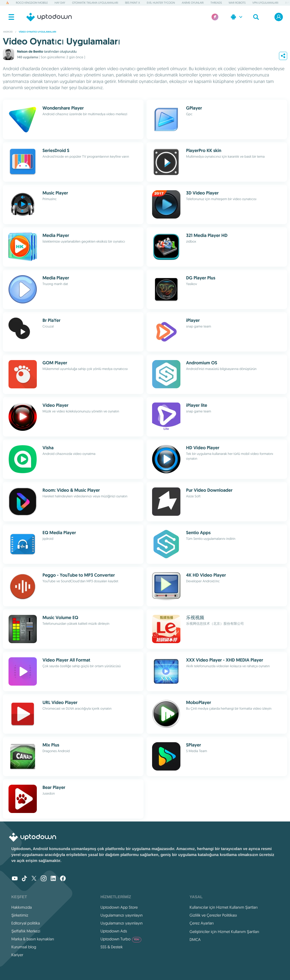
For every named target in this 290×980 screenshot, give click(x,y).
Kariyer (17, 955)
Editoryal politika (26, 923)
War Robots (237, 3)
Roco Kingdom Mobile (32, 3)
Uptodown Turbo (121, 939)
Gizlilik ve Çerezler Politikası (213, 915)
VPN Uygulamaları (265, 3)
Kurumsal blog (24, 947)
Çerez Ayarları (201, 923)
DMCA (195, 940)
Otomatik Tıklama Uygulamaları (95, 3)
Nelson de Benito (30, 52)
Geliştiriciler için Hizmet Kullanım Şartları (224, 932)
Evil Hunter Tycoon (161, 3)
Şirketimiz (20, 915)
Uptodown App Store (119, 907)
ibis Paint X (132, 3)
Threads (216, 3)
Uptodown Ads (114, 931)
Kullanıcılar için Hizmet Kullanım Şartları (224, 907)
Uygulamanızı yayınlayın (122, 915)
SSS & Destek (112, 947)
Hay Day (60, 3)
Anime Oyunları (193, 3)
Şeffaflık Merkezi (26, 931)
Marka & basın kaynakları (33, 939)
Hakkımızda (22, 907)
